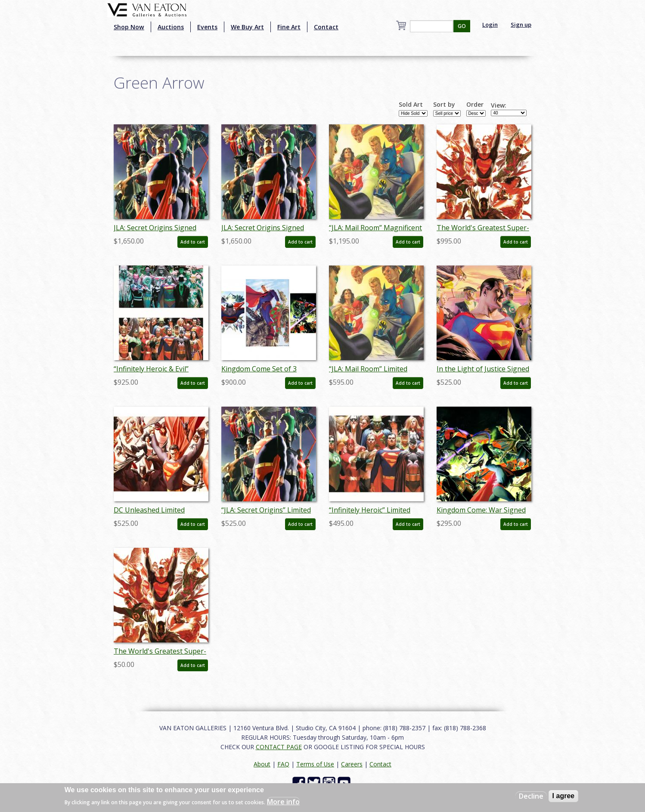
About (262, 764)
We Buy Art (247, 27)
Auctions (171, 27)
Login (490, 25)
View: (499, 105)
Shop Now (129, 27)
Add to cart (193, 242)
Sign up (521, 25)
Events (207, 27)
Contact (326, 27)
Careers (352, 764)
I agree (564, 796)
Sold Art (411, 105)
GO (462, 26)
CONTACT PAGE (279, 747)
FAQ (283, 764)
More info (283, 802)
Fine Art (289, 27)
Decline (531, 796)
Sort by (444, 105)
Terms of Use (315, 764)
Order (475, 105)
